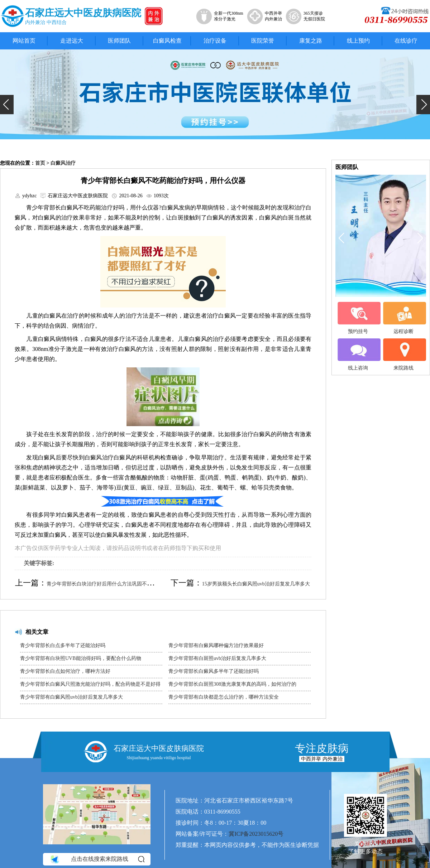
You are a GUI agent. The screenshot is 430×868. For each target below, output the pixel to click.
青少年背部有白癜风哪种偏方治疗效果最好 (216, 645)
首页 (40, 163)
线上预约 (358, 41)
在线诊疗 (406, 41)
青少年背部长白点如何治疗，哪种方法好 (65, 671)
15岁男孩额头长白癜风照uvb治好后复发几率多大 (256, 584)
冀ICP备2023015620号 (256, 834)
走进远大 (72, 41)
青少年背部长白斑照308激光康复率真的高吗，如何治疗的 (232, 684)
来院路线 (403, 355)
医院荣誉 (263, 41)
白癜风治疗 (63, 163)
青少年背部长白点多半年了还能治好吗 (63, 645)
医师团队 (119, 41)
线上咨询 (358, 355)
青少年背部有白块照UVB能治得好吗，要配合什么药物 (81, 658)
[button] (7, 105)
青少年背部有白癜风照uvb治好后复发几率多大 (71, 697)
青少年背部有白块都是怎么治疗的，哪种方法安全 (224, 697)
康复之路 (311, 41)
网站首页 (24, 41)
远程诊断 (403, 318)
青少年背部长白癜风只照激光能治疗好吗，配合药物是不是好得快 (90, 686)
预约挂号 (358, 318)
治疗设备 (215, 41)
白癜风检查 (167, 41)
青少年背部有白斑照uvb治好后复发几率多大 (217, 658)
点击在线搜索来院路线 (97, 859)
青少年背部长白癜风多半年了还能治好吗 (214, 671)
